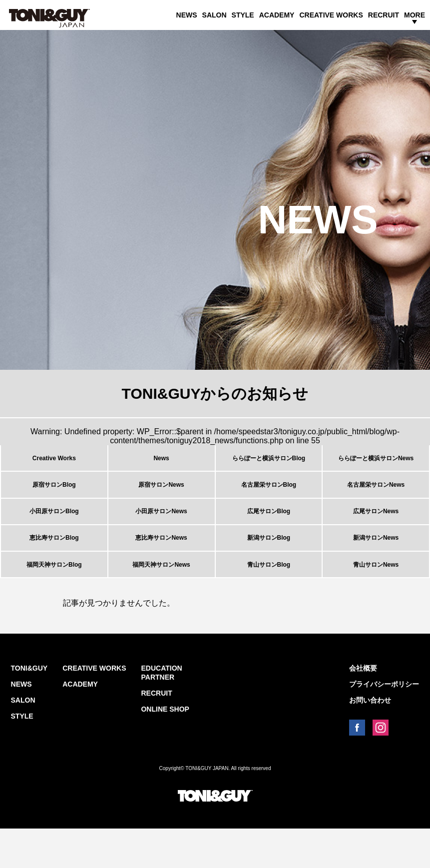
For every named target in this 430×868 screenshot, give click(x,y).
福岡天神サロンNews (161, 600)
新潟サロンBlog (269, 565)
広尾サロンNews (376, 531)
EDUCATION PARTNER (161, 712)
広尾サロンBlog (269, 531)
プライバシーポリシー (384, 724)
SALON (215, 15)
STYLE (243, 15)
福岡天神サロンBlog (54, 600)
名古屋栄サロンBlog (269, 496)
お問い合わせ (370, 740)
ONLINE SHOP (165, 749)
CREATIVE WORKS (331, 15)
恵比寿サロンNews (161, 565)
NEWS (187, 15)
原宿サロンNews (161, 496)
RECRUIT (384, 15)
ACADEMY (277, 15)
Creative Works (54, 462)
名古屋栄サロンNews (376, 496)
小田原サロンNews (161, 531)
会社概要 (363, 708)
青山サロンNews (376, 600)
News (161, 462)
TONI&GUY (29, 708)
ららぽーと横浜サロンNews (376, 462)
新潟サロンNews (376, 565)
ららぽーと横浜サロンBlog (269, 462)
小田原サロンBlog (54, 531)
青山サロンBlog (269, 600)
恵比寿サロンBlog (54, 565)
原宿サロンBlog (54, 496)
